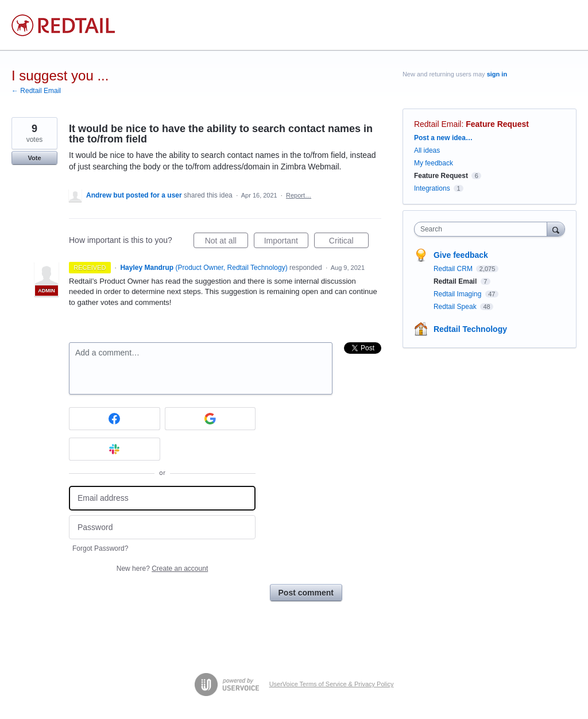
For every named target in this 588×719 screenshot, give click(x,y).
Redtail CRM (454, 269)
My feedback (434, 163)
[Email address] (162, 498)
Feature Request (497, 124)
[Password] (162, 527)
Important (286, 242)
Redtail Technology (470, 329)
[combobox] (483, 229)
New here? (162, 569)
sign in (497, 74)
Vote (34, 158)
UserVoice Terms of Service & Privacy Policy (332, 684)
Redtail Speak (456, 307)
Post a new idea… (443, 138)
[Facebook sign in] (115, 419)
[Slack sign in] (115, 449)
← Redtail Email (36, 91)
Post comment (306, 593)
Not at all (227, 242)
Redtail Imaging (459, 294)
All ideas (427, 150)
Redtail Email (438, 124)
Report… (299, 195)
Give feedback (461, 255)
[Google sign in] (210, 419)
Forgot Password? (100, 548)
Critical (349, 242)
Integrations (432, 188)
